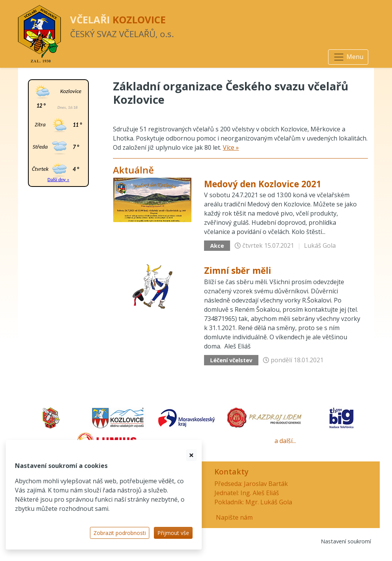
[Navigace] (348, 57)
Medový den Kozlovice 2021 (263, 184)
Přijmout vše (173, 533)
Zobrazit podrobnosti (120, 533)
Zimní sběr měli (238, 271)
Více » (231, 147)
